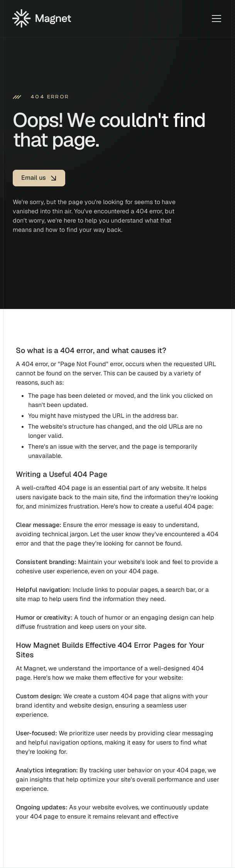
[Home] (42, 19)
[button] (215, 19)
